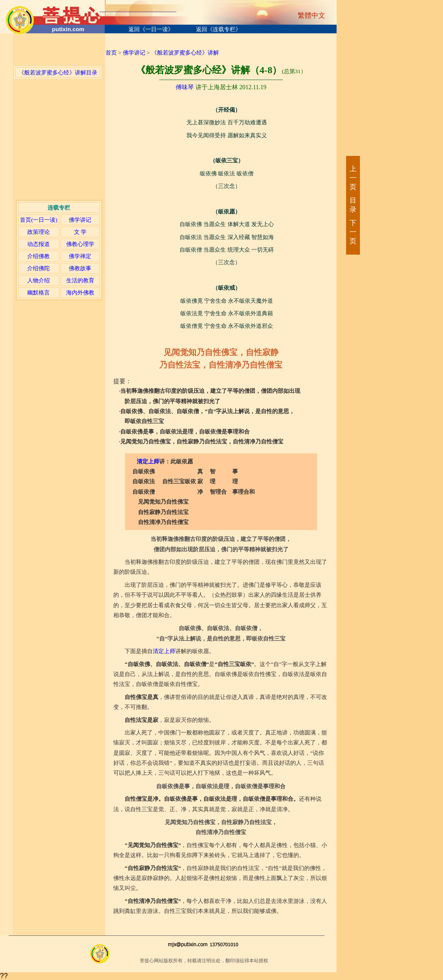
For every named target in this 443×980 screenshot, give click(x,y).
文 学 (80, 232)
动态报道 (39, 244)
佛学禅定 (80, 256)
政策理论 (39, 232)
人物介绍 (39, 280)
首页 (111, 53)
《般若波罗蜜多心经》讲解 (185, 53)
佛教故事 (80, 268)
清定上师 (148, 461)
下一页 (353, 232)
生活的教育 (80, 280)
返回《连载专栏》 (218, 29)
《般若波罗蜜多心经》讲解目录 (58, 73)
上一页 (353, 178)
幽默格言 (39, 293)
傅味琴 (185, 87)
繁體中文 (311, 15)
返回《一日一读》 (151, 29)
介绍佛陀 (39, 268)
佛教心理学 (80, 244)
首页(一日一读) (39, 220)
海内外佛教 (80, 293)
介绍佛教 (39, 256)
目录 (353, 205)
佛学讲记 (80, 220)
